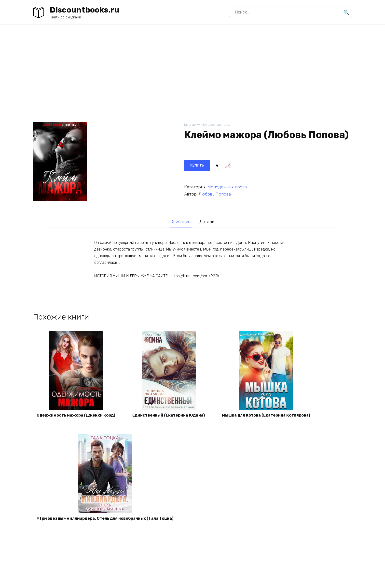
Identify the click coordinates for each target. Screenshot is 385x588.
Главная (190, 125)
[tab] (181, 221)
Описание (180, 222)
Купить (197, 165)
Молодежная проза (216, 125)
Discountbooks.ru (85, 10)
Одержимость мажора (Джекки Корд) (76, 415)
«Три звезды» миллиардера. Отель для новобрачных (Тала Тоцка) (105, 518)
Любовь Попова (215, 194)
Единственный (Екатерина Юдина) (169, 415)
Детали (207, 222)
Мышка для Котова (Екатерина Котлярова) (266, 415)
